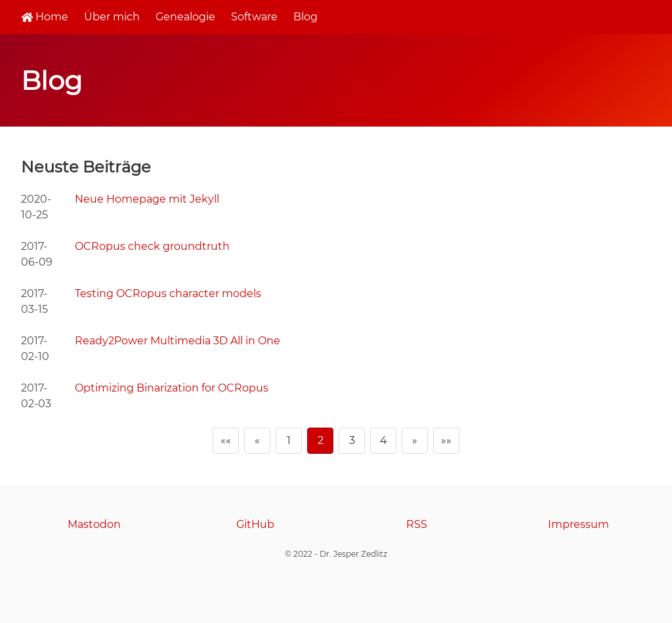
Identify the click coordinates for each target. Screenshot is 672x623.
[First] (226, 441)
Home (45, 17)
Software (254, 17)
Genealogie (185, 17)
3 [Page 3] (352, 440)
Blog (305, 17)
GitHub (255, 524)
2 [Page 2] (321, 440)
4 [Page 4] (384, 440)
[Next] (415, 441)
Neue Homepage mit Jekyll (147, 199)
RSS (417, 524)
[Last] (446, 441)
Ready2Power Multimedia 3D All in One (178, 341)
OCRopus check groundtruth (152, 246)
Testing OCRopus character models (168, 293)
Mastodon (94, 524)
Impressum (578, 524)
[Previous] (257, 441)
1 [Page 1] (289, 440)
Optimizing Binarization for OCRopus (172, 388)
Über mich (112, 17)
